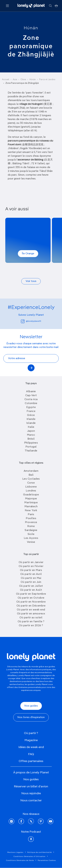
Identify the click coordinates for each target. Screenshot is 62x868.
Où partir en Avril (31, 574)
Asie (15, 80)
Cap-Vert (31, 395)
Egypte (31, 407)
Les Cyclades (31, 479)
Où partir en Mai (31, 578)
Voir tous (31, 281)
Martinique (31, 503)
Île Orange (28, 254)
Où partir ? (31, 733)
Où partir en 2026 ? (31, 626)
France (31, 411)
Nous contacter (31, 801)
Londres (31, 491)
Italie (31, 427)
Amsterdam (31, 471)
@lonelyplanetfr (31, 321)
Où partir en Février (31, 566)
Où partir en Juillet (31, 586)
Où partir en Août (31, 590)
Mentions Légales (15, 852)
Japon (31, 431)
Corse (31, 483)
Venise (31, 542)
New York (31, 511)
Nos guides (31, 706)
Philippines (31, 443)
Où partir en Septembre (31, 594)
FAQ (31, 754)
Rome (31, 526)
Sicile (31, 534)
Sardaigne (31, 530)
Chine (23, 80)
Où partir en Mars (31, 570)
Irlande (31, 419)
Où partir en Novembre (31, 602)
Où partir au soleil (31, 618)
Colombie (31, 403)
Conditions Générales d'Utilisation (30, 856)
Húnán (31, 28)
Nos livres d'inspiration (31, 717)
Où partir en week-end (31, 610)
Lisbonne (31, 487)
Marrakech (31, 507)
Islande (31, 423)
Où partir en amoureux (31, 614)
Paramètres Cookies (47, 860)
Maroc (31, 435)
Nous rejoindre (31, 793)
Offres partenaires (31, 761)
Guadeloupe (31, 495)
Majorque (31, 499)
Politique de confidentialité (40, 852)
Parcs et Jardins (47, 80)
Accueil (6, 80)
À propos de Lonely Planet (31, 773)
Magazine (31, 740)
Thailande (31, 451)
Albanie (31, 392)
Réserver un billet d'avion (31, 787)
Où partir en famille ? (31, 622)
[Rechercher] (50, 6)
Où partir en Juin (31, 582)
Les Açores (31, 538)
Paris (31, 514)
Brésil (31, 439)
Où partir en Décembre (31, 606)
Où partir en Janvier (31, 562)
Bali (31, 475)
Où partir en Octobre (31, 598)
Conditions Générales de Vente (20, 860)
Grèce (31, 415)
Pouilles (31, 518)
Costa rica (31, 399)
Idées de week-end (31, 747)
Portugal (31, 447)
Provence (31, 522)
